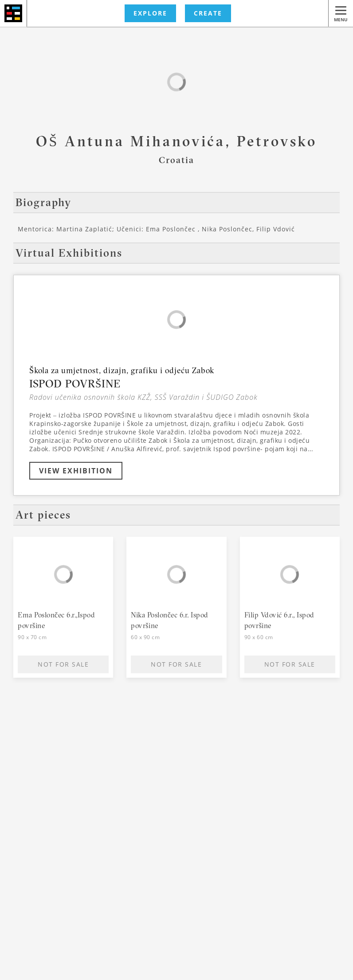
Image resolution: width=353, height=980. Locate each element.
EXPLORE (150, 13)
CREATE (208, 13)
